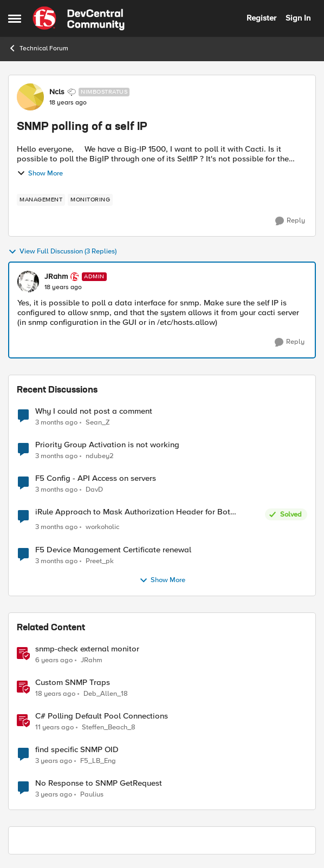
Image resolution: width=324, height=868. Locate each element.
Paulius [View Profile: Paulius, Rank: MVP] (92, 794)
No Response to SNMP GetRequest (99, 783)
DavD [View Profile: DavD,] (94, 490)
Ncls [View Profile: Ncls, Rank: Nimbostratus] (57, 92)
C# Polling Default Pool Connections (102, 716)
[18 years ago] (55, 694)
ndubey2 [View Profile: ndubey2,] (100, 456)
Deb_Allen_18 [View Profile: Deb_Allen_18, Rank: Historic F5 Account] (106, 693)
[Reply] (290, 221)
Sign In (298, 18)
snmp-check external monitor (87, 649)
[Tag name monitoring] (90, 200)
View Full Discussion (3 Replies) (62, 252)
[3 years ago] (54, 761)
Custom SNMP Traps (73, 683)
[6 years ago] (54, 660)
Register (261, 18)
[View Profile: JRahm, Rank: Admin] (28, 282)
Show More (40, 173)
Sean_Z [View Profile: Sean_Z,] (98, 422)
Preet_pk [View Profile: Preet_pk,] (100, 561)
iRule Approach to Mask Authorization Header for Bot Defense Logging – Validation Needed (133, 512)
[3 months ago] (56, 422)
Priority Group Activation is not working (107, 445)
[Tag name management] (41, 200)
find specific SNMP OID (77, 750)
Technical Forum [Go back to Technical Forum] (38, 48)
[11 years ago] (54, 727)
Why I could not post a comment (94, 411)
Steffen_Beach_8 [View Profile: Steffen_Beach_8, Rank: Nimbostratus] (109, 727)
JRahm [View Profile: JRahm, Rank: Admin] (56, 277)
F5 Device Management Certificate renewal (113, 550)
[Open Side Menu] (15, 18)
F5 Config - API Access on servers (96, 478)
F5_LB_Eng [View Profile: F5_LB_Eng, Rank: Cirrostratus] (98, 761)
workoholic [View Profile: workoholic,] (102, 527)
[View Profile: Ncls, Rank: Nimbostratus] (30, 97)
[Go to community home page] (79, 18)
